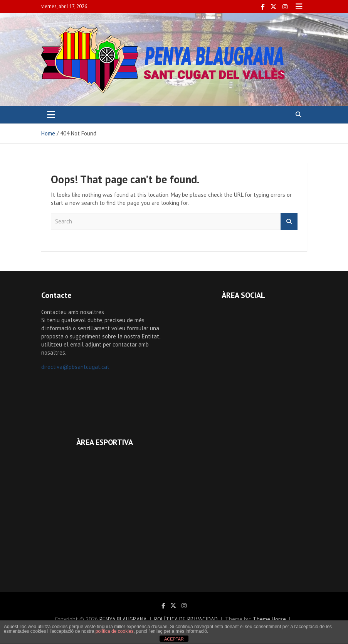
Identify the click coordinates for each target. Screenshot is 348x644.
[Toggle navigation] (51, 115)
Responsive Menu (299, 7)
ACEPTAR (174, 639)
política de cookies (115, 631)
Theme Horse (269, 619)
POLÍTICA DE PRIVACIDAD (186, 619)
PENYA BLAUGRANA (123, 619)
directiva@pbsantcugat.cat (75, 367)
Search (289, 222)
